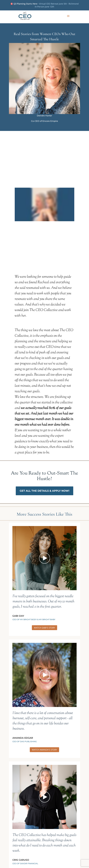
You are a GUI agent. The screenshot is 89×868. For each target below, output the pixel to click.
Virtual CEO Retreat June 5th (53, 4)
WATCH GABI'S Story (44, 628)
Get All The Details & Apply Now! (44, 491)
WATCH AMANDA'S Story (44, 750)
